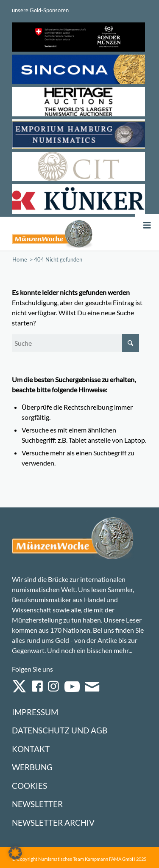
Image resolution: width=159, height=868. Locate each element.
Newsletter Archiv (53, 823)
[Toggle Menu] (147, 225)
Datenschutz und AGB (60, 730)
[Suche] (75, 343)
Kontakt (31, 749)
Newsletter (37, 804)
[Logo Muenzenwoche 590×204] (52, 234)
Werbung (32, 767)
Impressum (35, 712)
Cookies (29, 786)
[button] (15, 853)
